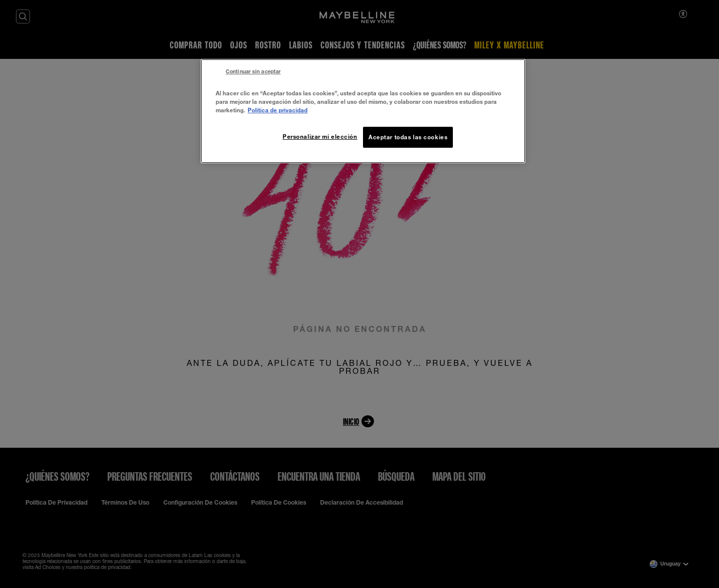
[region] (363, 111)
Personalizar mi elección (320, 137)
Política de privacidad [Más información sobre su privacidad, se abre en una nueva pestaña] (278, 110)
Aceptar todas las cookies (408, 137)
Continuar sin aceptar (253, 71)
